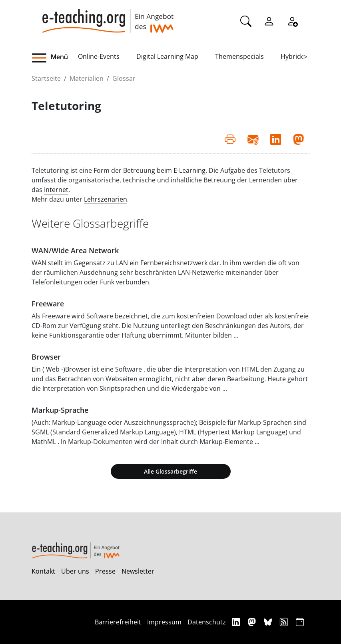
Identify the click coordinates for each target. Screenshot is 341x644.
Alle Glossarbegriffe (170, 471)
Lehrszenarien (106, 199)
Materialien (87, 78)
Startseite (46, 78)
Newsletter (138, 571)
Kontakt (43, 571)
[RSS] (285, 622)
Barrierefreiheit (118, 622)
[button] (55, 58)
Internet (56, 190)
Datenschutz (207, 622)
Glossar (124, 78)
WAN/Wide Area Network (75, 250)
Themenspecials (239, 56)
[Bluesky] (269, 622)
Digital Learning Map (167, 56)
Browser (46, 357)
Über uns (75, 571)
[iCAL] (300, 622)
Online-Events (99, 56)
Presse (105, 571)
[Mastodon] (253, 622)
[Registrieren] (292, 20)
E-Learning (189, 170)
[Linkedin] (237, 622)
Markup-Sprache (60, 410)
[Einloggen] (269, 20)
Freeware (48, 304)
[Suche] (246, 20)
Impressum (164, 622)
